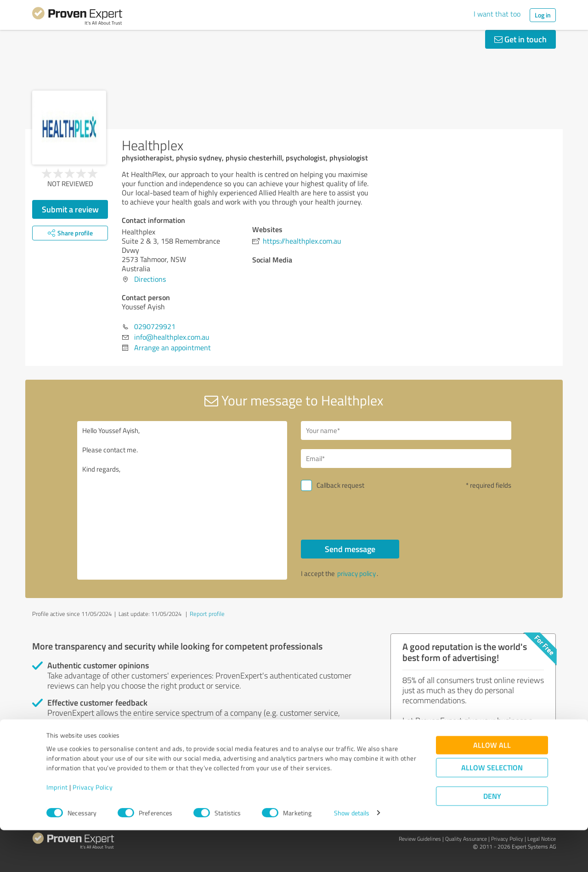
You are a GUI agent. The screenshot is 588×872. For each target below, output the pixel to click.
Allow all (492, 787)
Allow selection (492, 809)
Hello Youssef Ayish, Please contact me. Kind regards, (182, 500)
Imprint (57, 829)
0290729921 (155, 326)
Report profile (207, 614)
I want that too (497, 14)
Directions (150, 279)
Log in (543, 15)
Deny (492, 838)
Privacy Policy (93, 829)
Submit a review (70, 209)
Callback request (340, 485)
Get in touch (520, 39)
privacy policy (356, 573)
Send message (350, 549)
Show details (352, 855)
